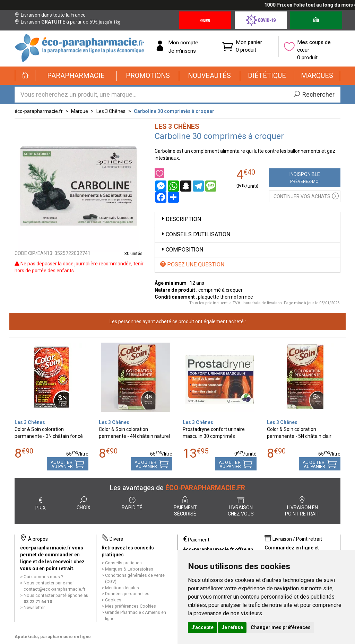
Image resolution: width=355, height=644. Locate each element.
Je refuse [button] (232, 627)
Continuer (306, 196)
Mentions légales (122, 588)
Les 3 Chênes (111, 111)
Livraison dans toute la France (50, 15)
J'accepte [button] (202, 627)
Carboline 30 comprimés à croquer (174, 111)
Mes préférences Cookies (131, 606)
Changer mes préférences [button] (281, 627)
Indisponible (305, 178)
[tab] (248, 219)
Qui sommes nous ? (43, 577)
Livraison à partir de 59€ (67, 22)
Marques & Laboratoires (129, 569)
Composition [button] (182, 250)
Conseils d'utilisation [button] (195, 234)
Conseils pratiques (123, 563)
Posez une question (192, 264)
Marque (80, 111)
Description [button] (181, 219)
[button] (76, 76)
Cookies (113, 600)
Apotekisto (53, 637)
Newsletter (34, 607)
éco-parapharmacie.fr (39, 111)
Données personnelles (127, 594)
